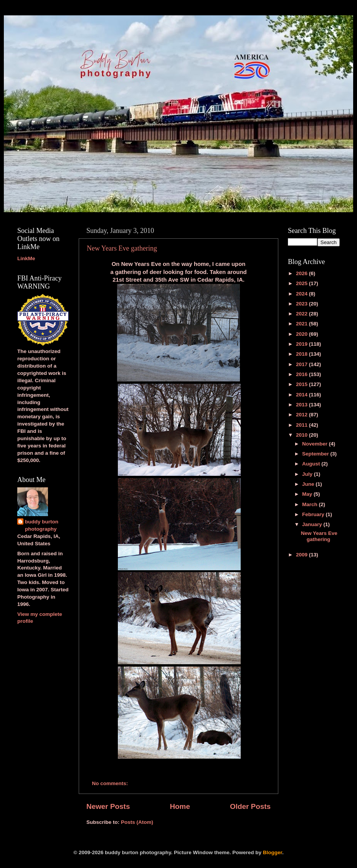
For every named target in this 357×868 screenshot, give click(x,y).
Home (180, 806)
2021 (302, 324)
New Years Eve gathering (122, 248)
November (316, 444)
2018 (302, 354)
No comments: (111, 783)
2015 (302, 384)
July (308, 474)
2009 (302, 555)
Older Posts (250, 806)
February (314, 514)
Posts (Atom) (137, 822)
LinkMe (26, 258)
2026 (302, 273)
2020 (302, 334)
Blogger (273, 852)
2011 (302, 425)
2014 (302, 395)
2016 (302, 374)
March (311, 504)
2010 (302, 435)
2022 (302, 314)
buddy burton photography (42, 525)
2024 (302, 294)
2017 (302, 364)
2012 (302, 415)
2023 (302, 304)
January (313, 524)
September (316, 454)
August (312, 464)
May (308, 494)
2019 (302, 344)
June (309, 484)
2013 (302, 405)
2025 (302, 283)
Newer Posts (108, 806)
